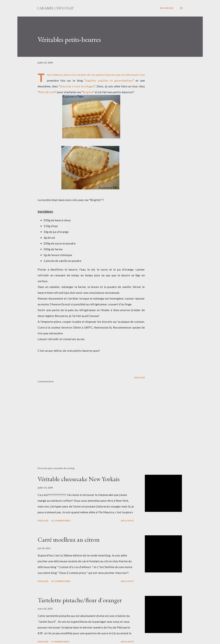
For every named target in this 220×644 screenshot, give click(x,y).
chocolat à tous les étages (77, 86)
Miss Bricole (47, 92)
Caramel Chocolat (55, 8)
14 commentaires (61, 581)
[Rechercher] (166, 8)
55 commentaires (61, 521)
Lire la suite (127, 521)
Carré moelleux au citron (69, 539)
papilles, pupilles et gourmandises (109, 80)
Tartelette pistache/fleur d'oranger (80, 600)
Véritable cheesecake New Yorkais (79, 479)
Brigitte (88, 92)
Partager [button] (139, 378)
